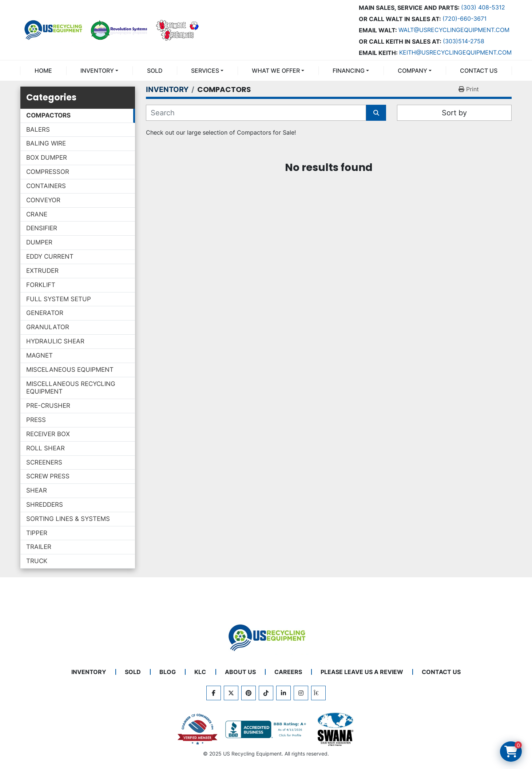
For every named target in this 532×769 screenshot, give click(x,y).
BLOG (168, 672)
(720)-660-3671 (464, 19)
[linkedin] (283, 693)
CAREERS (288, 672)
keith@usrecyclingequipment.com (455, 52)
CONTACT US (479, 71)
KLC (200, 672)
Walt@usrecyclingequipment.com (454, 30)
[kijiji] (318, 693)
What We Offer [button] (276, 71)
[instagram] (301, 693)
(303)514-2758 (464, 41)
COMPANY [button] (412, 71)
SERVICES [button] (205, 71)
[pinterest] (249, 693)
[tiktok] (266, 693)
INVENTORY (97, 71)
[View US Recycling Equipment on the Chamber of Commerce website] (198, 729)
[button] (99, 71)
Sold (155, 71)
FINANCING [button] (349, 71)
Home (43, 71)
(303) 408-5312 (483, 7)
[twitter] (231, 693)
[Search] (256, 113)
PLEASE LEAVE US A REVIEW (362, 672)
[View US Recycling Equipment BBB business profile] (267, 729)
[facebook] (214, 693)
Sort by (454, 113)
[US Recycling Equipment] (266, 637)
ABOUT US (240, 672)
